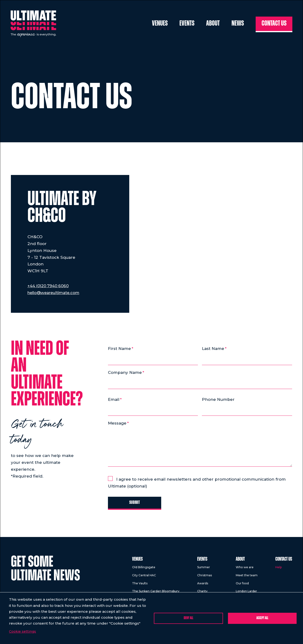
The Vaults (140, 584)
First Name (119, 349)
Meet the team (247, 577)
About (213, 24)
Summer (204, 569)
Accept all (262, 618)
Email (114, 400)
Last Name (213, 349)
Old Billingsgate (144, 569)
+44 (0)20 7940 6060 (49, 286)
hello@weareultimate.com (55, 293)
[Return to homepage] (34, 24)
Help (278, 569)
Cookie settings (23, 631)
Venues (160, 24)
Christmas (205, 577)
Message (117, 424)
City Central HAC (144, 577)
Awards (203, 584)
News (238, 24)
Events (187, 24)
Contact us (274, 24)
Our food (242, 584)
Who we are (245, 569)
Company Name (125, 373)
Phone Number (218, 400)
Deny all (188, 618)
